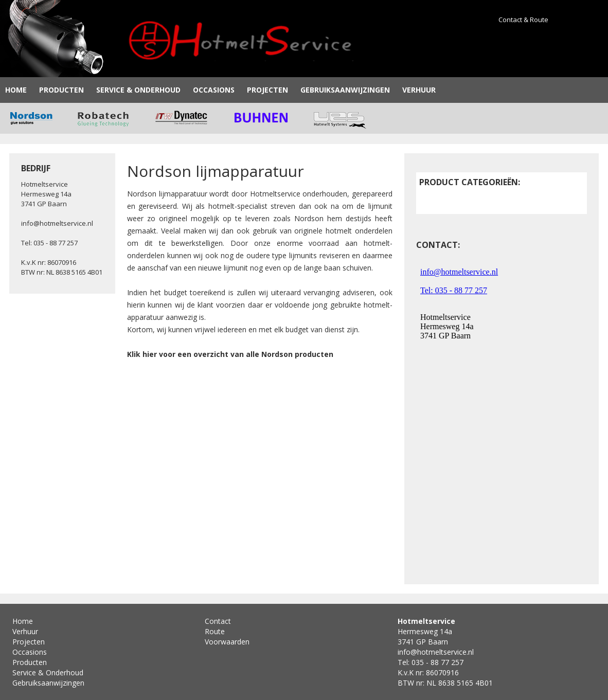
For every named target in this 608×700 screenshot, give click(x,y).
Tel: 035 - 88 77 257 (49, 243)
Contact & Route (523, 20)
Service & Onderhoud (138, 90)
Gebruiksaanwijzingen (345, 90)
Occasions (214, 90)
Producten (61, 90)
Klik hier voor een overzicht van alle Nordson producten (230, 354)
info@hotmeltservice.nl (57, 223)
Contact (218, 621)
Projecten (267, 90)
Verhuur (419, 90)
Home (16, 90)
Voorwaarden (227, 642)
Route (215, 631)
